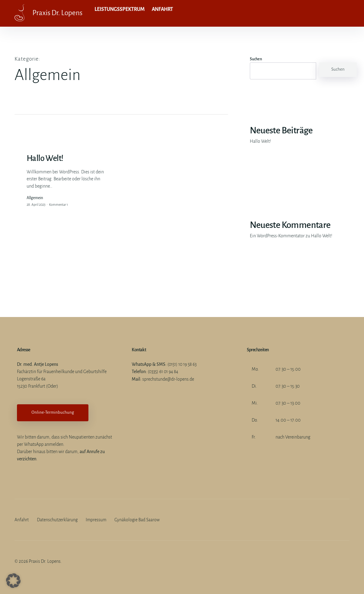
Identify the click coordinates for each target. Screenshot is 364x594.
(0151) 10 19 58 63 (183, 364)
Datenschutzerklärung (58, 520)
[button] (13, 581)
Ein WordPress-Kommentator (277, 236)
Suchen (256, 59)
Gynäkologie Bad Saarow (139, 520)
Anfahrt (162, 13)
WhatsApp (34, 444)
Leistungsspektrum (120, 13)
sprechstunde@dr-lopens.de (168, 379)
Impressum (97, 520)
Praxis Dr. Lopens (61, 13)
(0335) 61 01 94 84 (164, 372)
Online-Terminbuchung (53, 412)
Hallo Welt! (260, 141)
